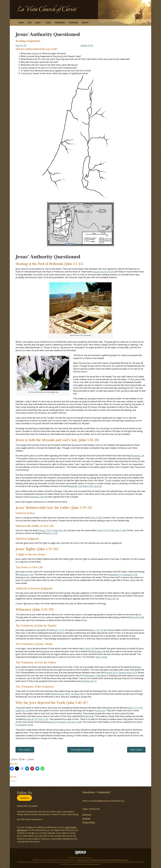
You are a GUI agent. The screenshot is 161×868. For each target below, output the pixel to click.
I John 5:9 (89, 648)
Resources (73, 22)
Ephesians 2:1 (114, 575)
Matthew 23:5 (51, 722)
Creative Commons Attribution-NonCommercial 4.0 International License (102, 860)
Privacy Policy (89, 822)
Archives (86, 818)
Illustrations (60, 22)
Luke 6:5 (97, 486)
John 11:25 (52, 533)
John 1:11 (133, 708)
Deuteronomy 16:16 (103, 272)
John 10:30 (96, 518)
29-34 (103, 630)
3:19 (140, 708)
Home (21, 22)
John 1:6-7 (59, 630)
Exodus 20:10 (87, 45)
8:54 (112, 530)
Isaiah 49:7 (79, 694)
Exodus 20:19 (112, 673)
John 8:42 (89, 716)
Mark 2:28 (88, 486)
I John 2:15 (42, 719)
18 (72, 694)
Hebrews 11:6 (26, 575)
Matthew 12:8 (75, 486)
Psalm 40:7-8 (112, 599)
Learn (38, 22)
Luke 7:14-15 (103, 530)
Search (85, 22)
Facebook (24, 798)
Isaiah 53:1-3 (22, 710)
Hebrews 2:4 (98, 651)
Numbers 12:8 (93, 676)
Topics (48, 22)
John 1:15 (95, 630)
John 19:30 (101, 657)
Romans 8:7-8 (30, 719)
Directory (87, 815)
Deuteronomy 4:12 (127, 673)
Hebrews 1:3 (137, 456)
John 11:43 (120, 530)
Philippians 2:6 (36, 497)
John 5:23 (101, 710)
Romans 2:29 (64, 722)
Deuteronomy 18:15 (60, 694)
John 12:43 (76, 722)
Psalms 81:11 (90, 681)
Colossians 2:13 (129, 575)
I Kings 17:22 (44, 530)
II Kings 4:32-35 (58, 530)
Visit (29, 22)
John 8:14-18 (137, 617)
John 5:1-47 (21, 45)
